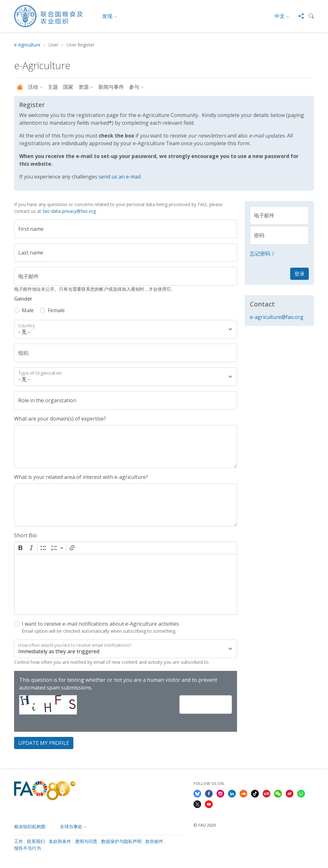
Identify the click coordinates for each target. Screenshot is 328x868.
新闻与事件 (111, 87)
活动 (33, 87)
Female (56, 310)
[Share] (299, 16)
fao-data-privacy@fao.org (69, 211)
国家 (68, 87)
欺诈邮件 (154, 841)
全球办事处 (71, 826)
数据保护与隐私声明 (121, 841)
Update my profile (44, 743)
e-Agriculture (27, 45)
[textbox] (126, 584)
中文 (280, 16)
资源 (84, 87)
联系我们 (36, 841)
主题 (53, 87)
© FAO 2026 (205, 825)
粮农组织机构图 (30, 826)
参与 (134, 87)
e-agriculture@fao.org (277, 317)
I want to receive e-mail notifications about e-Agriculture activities (100, 624)
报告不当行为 (28, 848)
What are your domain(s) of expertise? (60, 419)
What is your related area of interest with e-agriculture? (81, 477)
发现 (107, 16)
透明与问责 (86, 841)
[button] (309, 16)
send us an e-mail (120, 177)
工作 (19, 841)
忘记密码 (263, 254)
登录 (299, 274)
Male (28, 310)
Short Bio (25, 535)
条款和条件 (60, 841)
